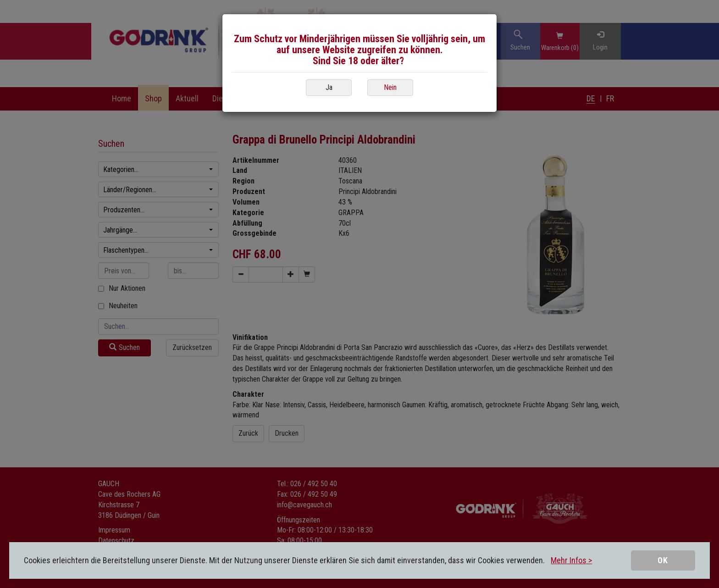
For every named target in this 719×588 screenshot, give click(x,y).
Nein (390, 87)
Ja (329, 87)
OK (663, 560)
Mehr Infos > (571, 560)
